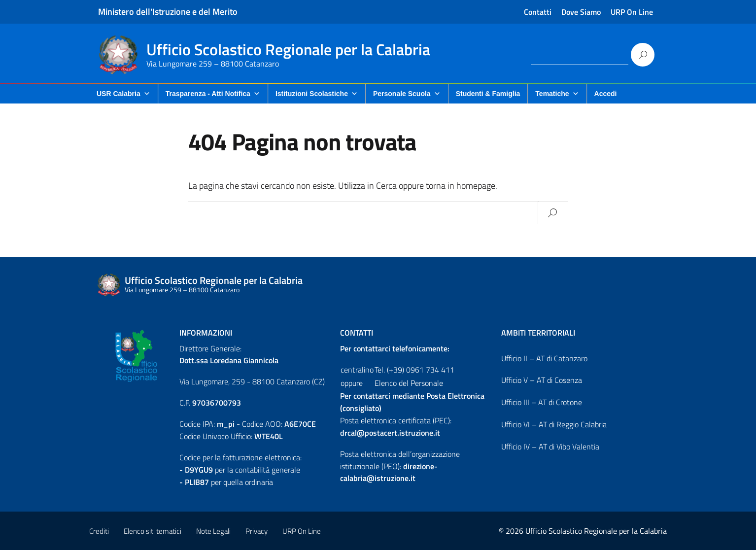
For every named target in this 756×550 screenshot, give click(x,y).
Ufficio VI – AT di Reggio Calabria (554, 424)
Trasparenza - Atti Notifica (213, 94)
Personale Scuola (407, 94)
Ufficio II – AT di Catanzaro (544, 358)
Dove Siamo (581, 12)
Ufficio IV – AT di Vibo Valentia (550, 447)
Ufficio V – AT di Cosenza (542, 380)
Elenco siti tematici (153, 531)
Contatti (538, 12)
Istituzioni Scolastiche (317, 94)
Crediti (99, 531)
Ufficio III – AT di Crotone (542, 402)
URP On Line (632, 12)
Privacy (257, 531)
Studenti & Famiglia (488, 94)
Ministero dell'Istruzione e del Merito (168, 12)
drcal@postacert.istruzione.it (390, 433)
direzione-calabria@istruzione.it (389, 472)
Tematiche (557, 94)
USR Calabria (123, 94)
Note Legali (213, 531)
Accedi (606, 94)
